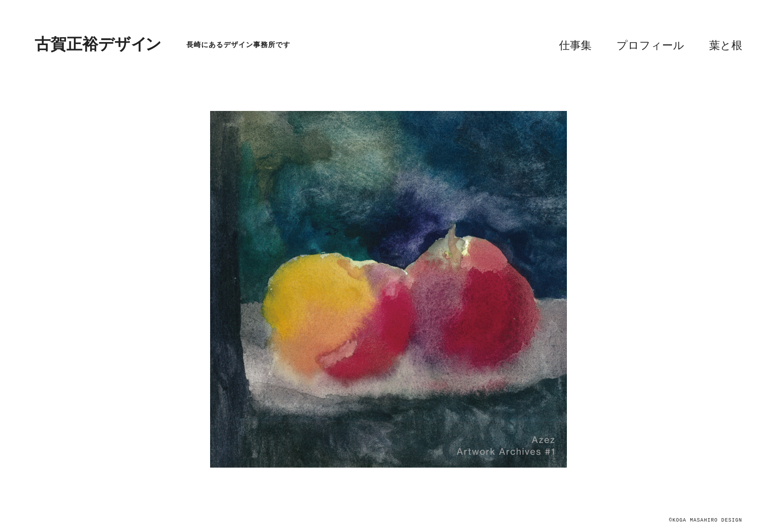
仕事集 (575, 46)
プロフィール (650, 46)
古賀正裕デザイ (98, 44)
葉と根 (726, 46)
